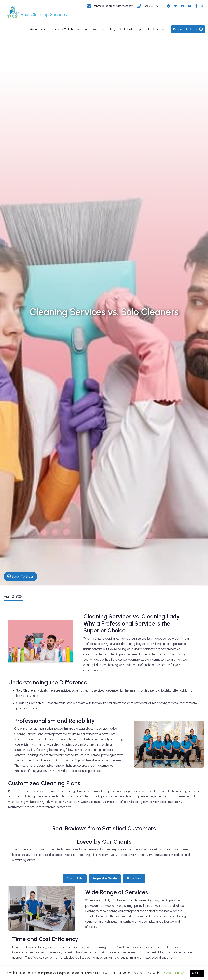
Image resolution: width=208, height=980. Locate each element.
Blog (113, 29)
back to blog (20, 576)
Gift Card (126, 29)
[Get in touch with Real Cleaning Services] (112, 5)
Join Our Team (157, 29)
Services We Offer (63, 29)
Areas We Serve (95, 29)
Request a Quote (105, 878)
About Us (36, 29)
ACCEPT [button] (197, 973)
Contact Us (75, 878)
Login (140, 29)
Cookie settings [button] (174, 973)
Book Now (134, 878)
